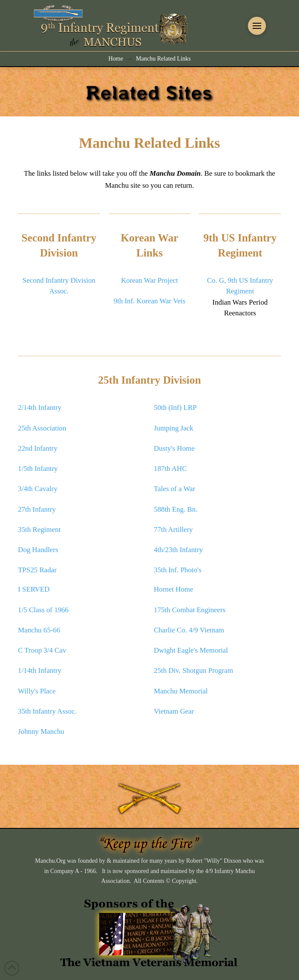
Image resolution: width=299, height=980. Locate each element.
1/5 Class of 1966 (43, 610)
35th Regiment (39, 530)
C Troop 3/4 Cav (42, 650)
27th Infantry (37, 509)
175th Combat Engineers (190, 610)
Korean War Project (150, 280)
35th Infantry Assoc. (47, 711)
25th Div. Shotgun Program (193, 670)
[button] (257, 26)
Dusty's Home (174, 448)
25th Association (42, 428)
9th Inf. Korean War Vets (149, 301)
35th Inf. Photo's (178, 570)
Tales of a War (174, 489)
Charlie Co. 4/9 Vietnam (189, 630)
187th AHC (170, 469)
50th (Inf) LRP (175, 408)
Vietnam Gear (174, 711)
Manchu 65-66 (39, 630)
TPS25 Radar (37, 570)
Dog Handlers (38, 550)
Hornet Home (174, 589)
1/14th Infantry (40, 670)
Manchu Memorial (181, 691)
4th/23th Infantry (178, 550)
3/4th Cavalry (38, 489)
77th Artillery (173, 530)
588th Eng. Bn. (176, 509)
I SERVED (34, 589)
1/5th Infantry (38, 469)
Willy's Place (37, 691)
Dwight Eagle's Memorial (191, 650)
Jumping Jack (174, 428)
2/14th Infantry (40, 408)
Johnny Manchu (41, 731)
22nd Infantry (38, 448)
